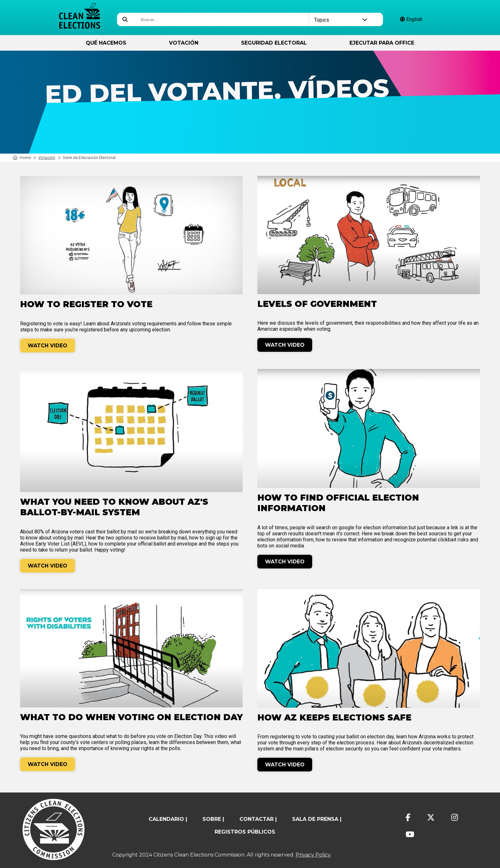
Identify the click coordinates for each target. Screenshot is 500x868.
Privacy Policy (313, 855)
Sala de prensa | (317, 819)
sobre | (213, 819)
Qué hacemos (106, 43)
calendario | (168, 819)
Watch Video (48, 346)
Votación (184, 43)
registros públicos (245, 832)
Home (22, 158)
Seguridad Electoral (274, 43)
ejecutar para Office (382, 43)
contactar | (258, 819)
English (411, 19)
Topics (341, 20)
